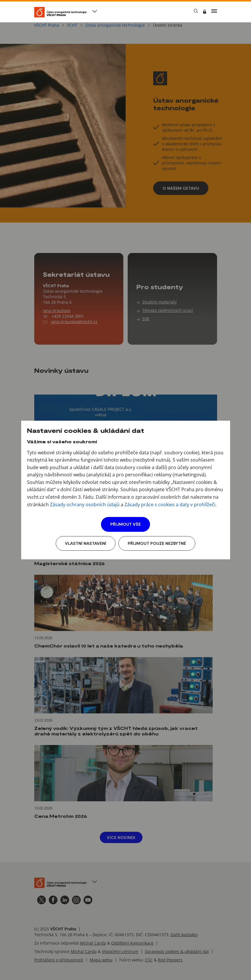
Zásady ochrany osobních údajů (85, 505)
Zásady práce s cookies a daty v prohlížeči (170, 505)
